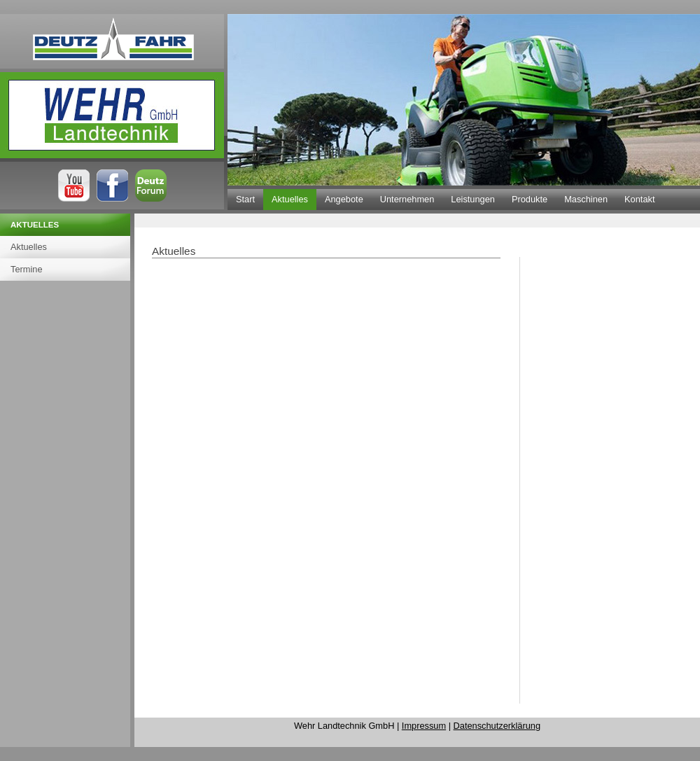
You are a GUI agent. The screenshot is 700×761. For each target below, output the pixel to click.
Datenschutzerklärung (497, 726)
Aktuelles (290, 199)
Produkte (530, 199)
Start (245, 199)
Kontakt (639, 199)
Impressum (424, 726)
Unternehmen (407, 199)
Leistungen (473, 199)
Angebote (344, 199)
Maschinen (586, 199)
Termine (27, 269)
